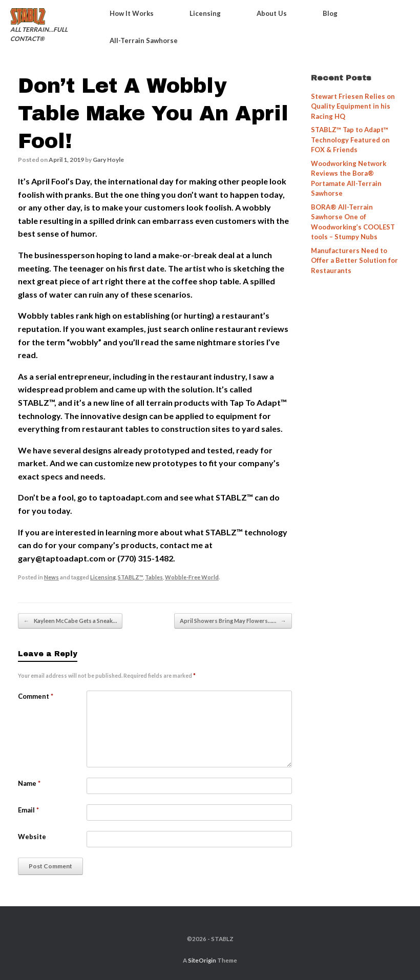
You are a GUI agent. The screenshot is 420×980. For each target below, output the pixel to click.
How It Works (132, 13)
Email (28, 810)
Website (32, 837)
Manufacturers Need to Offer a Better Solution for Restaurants (354, 260)
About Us (272, 13)
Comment (36, 696)
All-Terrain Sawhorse (144, 40)
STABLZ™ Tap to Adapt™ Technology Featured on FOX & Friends (350, 140)
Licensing (205, 13)
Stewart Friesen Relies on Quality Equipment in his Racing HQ (353, 106)
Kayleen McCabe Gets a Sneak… (70, 621)
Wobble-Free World (192, 577)
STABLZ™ (130, 577)
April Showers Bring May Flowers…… (233, 621)
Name (29, 783)
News (51, 577)
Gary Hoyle (108, 160)
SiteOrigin (202, 960)
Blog (330, 13)
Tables (154, 577)
